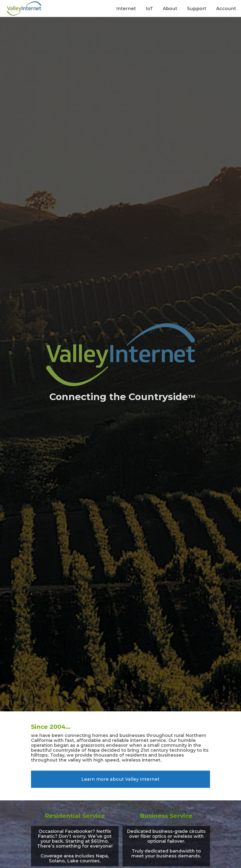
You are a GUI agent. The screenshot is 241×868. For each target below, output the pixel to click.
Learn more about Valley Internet (120, 779)
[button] (126, 8)
